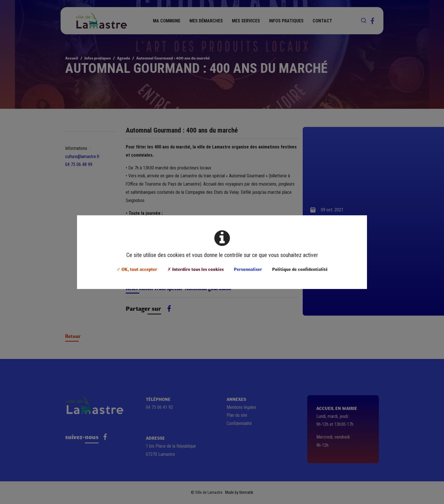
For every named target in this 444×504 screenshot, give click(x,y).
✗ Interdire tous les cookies (196, 269)
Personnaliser (248, 269)
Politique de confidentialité (300, 269)
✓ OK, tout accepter (137, 269)
